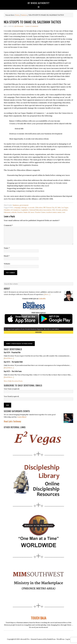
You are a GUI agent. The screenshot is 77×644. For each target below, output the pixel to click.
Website (7, 264)
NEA (54, 210)
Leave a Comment (32, 26)
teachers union (51, 212)
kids (59, 207)
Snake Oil (27, 212)
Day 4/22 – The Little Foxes (13, 371)
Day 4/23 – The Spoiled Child (13, 362)
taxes (32, 212)
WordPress (61, 639)
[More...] (47, 294)
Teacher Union (40, 212)
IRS (44, 207)
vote (64, 212)
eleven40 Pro (25, 639)
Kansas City (50, 207)
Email (7, 256)
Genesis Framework (38, 639)
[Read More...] (9, 358)
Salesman (7, 212)
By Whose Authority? (39, 3)
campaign (17, 207)
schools (14, 212)
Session (20, 212)
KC (56, 207)
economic (31, 207)
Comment (8, 225)
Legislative (25, 210)
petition (65, 210)
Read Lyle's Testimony (12, 421)
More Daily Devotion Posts (13, 381)
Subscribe (38, 332)
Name (7, 248)
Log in (68, 639)
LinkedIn (42, 299)
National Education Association (40, 210)
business (16, 205)
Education (39, 207)
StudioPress (51, 639)
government (24, 205)
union (59, 212)
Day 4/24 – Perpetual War (12, 352)
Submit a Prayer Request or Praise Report (19, 344)
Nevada (59, 210)
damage (24, 207)
